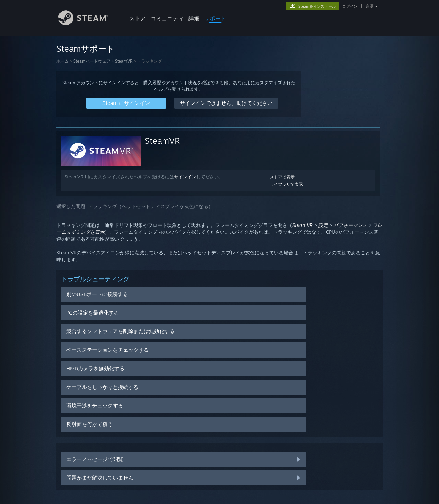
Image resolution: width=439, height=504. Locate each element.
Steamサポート (86, 48)
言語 (370, 6)
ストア (138, 18)
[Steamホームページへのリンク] (88, 24)
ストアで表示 (282, 177)
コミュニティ (167, 18)
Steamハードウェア (92, 61)
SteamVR (124, 61)
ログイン (350, 6)
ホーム (63, 61)
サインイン (185, 177)
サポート (215, 18)
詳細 (194, 18)
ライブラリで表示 (286, 184)
